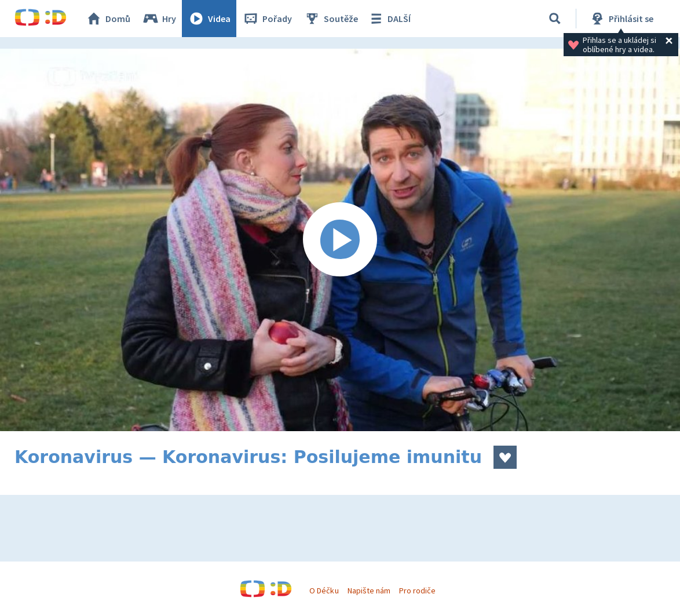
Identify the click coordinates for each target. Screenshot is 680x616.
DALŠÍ (389, 19)
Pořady (267, 19)
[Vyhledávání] (555, 19)
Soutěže (331, 19)
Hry (159, 19)
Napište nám (369, 591)
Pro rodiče (417, 591)
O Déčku (324, 591)
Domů (108, 19)
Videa (209, 19)
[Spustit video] (340, 240)
